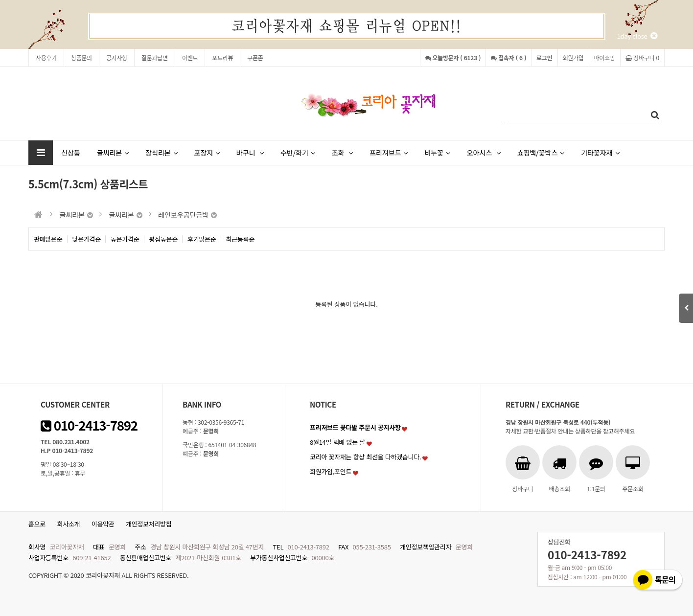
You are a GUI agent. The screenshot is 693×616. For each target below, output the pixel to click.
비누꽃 (437, 152)
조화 (342, 152)
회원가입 (573, 57)
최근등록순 (241, 239)
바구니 (250, 152)
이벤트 (190, 57)
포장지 (207, 152)
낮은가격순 (87, 239)
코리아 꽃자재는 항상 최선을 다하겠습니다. (366, 457)
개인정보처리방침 (149, 524)
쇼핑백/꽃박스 (541, 152)
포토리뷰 (222, 57)
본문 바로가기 (0, 0)
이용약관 (103, 524)
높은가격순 (125, 239)
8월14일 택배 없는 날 (337, 442)
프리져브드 (389, 152)
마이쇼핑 (605, 57)
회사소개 (69, 524)
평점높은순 (164, 239)
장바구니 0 (642, 57)
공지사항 (117, 57)
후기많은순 (202, 239)
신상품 (71, 152)
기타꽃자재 (600, 152)
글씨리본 (113, 152)
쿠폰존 (255, 57)
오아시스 (484, 152)
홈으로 (37, 524)
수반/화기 (298, 152)
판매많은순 (48, 239)
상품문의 (81, 57)
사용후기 (46, 57)
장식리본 (161, 152)
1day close (637, 36)
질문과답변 (155, 57)
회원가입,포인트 (331, 471)
